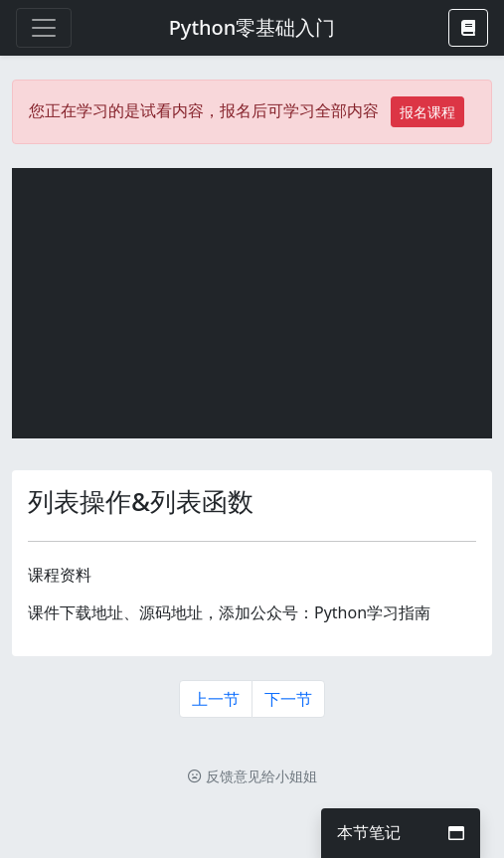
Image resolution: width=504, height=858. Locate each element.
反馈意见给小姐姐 (252, 776)
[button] (468, 28)
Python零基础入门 (252, 27)
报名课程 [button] (427, 112)
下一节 (288, 699)
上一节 (216, 699)
